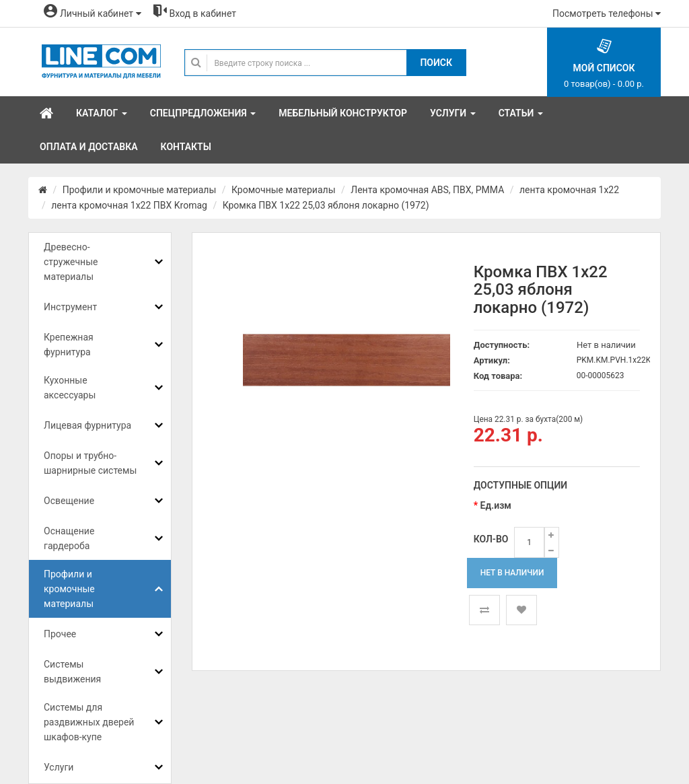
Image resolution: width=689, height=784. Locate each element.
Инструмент (70, 307)
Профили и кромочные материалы (140, 190)
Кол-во (491, 539)
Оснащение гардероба (69, 538)
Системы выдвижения (72, 672)
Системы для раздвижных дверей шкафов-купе (89, 722)
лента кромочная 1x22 (569, 190)
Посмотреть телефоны (607, 13)
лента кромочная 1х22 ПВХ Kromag (129, 205)
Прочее (60, 634)
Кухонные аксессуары (70, 388)
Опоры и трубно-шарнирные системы (90, 463)
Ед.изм (496, 505)
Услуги (59, 767)
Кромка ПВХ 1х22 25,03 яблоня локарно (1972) (326, 205)
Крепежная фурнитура (69, 345)
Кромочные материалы (284, 190)
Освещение (69, 501)
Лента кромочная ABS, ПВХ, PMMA (427, 190)
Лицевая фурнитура (87, 425)
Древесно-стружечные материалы (71, 262)
